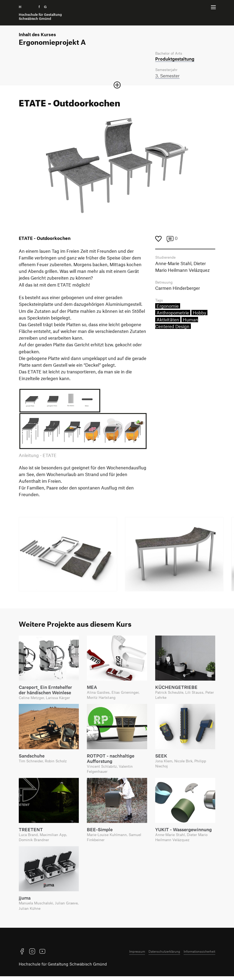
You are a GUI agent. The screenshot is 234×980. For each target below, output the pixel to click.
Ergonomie (168, 308)
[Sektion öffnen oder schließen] (117, 86)
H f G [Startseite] (40, 13)
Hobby (199, 315)
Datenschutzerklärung (164, 955)
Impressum (137, 955)
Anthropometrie (173, 315)
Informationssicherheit (199, 955)
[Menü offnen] (213, 7)
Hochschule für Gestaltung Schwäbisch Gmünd (63, 968)
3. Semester (167, 76)
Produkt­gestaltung (175, 59)
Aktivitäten (168, 321)
